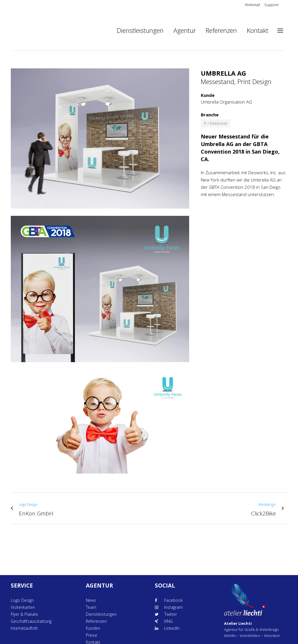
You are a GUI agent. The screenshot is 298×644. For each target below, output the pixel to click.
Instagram (173, 607)
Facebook (173, 600)
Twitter (171, 614)
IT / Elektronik (215, 123)
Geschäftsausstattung (31, 621)
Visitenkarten (23, 607)
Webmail (252, 5)
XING (168, 621)
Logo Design (22, 600)
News (91, 600)
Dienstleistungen (101, 614)
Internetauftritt (24, 628)
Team (91, 607)
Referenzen (96, 621)
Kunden (93, 628)
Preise (92, 635)
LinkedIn (172, 628)
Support (271, 5)
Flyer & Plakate (24, 614)
